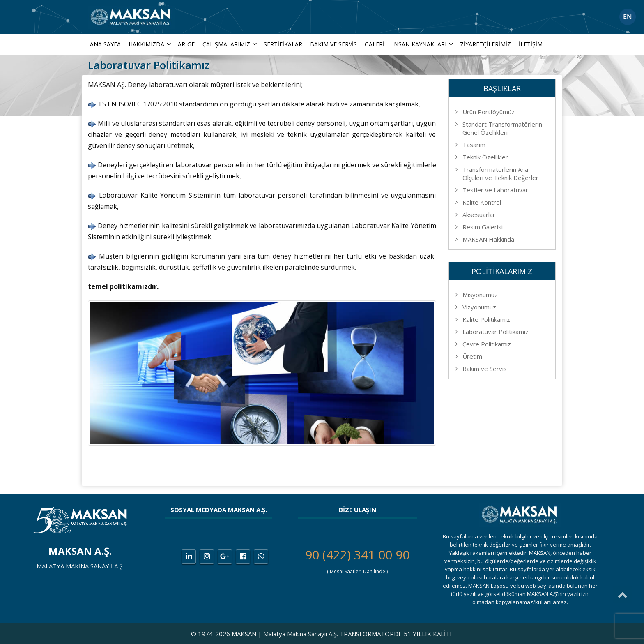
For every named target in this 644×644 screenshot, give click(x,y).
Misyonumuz (480, 295)
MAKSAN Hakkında (488, 239)
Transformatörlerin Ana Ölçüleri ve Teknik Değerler (500, 173)
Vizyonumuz (479, 307)
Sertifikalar (283, 44)
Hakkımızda (151, 44)
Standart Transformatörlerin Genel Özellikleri (502, 128)
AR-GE (186, 44)
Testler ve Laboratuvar (495, 190)
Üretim (472, 356)
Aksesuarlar (479, 215)
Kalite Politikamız (486, 319)
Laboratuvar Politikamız (496, 332)
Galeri (375, 44)
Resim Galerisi (483, 227)
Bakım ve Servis (333, 44)
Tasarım (474, 145)
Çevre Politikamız (487, 344)
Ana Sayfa (105, 44)
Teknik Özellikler (485, 157)
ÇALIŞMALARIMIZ (231, 44)
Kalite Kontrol (482, 202)
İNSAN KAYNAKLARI (424, 44)
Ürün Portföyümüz (489, 112)
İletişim (531, 44)
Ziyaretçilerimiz (485, 44)
